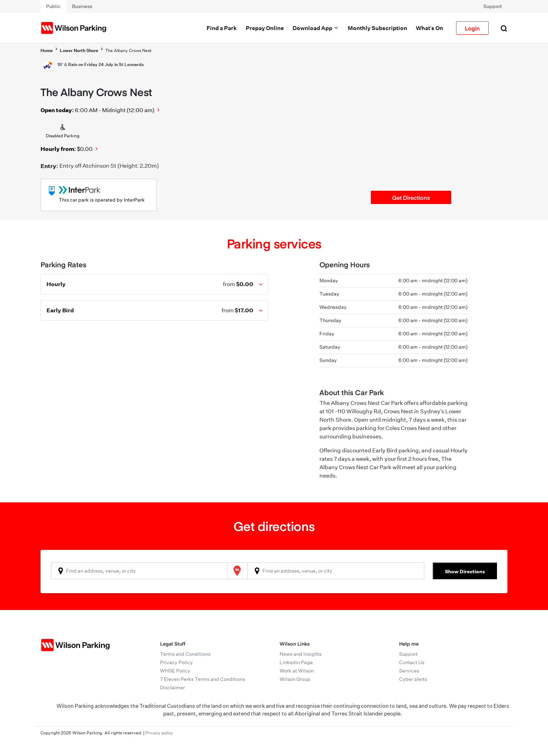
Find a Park (222, 28)
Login (472, 28)
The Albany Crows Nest (128, 50)
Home (47, 50)
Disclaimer (172, 688)
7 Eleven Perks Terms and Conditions (203, 679)
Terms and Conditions (185, 654)
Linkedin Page (296, 662)
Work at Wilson (297, 671)
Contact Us (412, 662)
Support (493, 6)
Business (82, 6)
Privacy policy (159, 733)
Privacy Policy (176, 662)
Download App (316, 28)
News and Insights (301, 654)
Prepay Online (265, 28)
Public (53, 6)
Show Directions (465, 571)
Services (409, 671)
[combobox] (139, 571)
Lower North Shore (79, 50)
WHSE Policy (175, 671)
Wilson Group (295, 679)
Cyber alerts (413, 679)
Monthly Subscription (377, 28)
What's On (430, 28)
